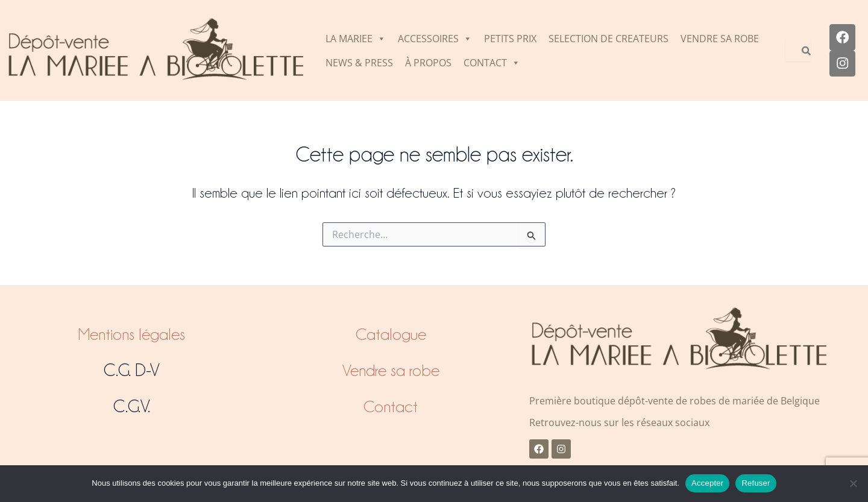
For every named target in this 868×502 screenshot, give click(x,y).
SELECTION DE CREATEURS (609, 39)
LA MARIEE (356, 39)
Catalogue (391, 334)
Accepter (707, 483)
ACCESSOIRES (435, 39)
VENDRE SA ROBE (720, 39)
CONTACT (492, 63)
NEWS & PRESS (359, 63)
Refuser (756, 483)
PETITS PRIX (510, 39)
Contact (391, 406)
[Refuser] (853, 483)
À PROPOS (428, 63)
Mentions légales (132, 334)
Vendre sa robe (391, 370)
